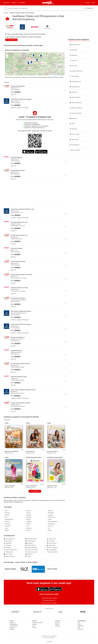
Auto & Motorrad (75, 45)
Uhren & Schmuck (52, 548)
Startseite (12, 623)
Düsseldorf (7, 526)
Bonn (27, 526)
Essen (6, 528)
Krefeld (49, 530)
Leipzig (28, 513)
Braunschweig (51, 524)
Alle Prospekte (35, 491)
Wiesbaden (50, 513)
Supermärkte (74, 140)
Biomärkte (73, 60)
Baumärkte (73, 55)
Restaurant (73, 118)
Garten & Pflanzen (9, 556)
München (7, 515)
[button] (63, 54)
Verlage (34, 624)
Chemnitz (50, 526)
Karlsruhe (50, 511)
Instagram (58, 626)
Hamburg (7, 513)
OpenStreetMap (56, 75)
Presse (79, 624)
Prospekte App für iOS (49, 601)
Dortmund (7, 524)
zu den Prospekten (11, 40)
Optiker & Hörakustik (76, 108)
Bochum (28, 519)
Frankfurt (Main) (8, 519)
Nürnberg (28, 515)
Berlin (53, 4)
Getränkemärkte (75, 87)
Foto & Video (8, 554)
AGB (79, 628)
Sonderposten (51, 539)
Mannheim (29, 528)
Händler (14, 3)
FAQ (33, 626)
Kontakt (34, 628)
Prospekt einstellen (37, 623)
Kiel (48, 528)
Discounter (73, 66)
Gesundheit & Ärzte (75, 82)
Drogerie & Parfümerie (76, 71)
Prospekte (6, 3)
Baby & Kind (73, 50)
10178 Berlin (88, 8)
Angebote (12, 628)
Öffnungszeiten (14, 624)
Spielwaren (73, 129)
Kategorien (22, 3)
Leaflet (50, 75)
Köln (6, 517)
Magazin (88, 3)
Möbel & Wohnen (75, 97)
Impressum (80, 629)
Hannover (28, 511)
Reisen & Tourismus (76, 113)
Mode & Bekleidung (76, 103)
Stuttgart (7, 522)
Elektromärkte (74, 76)
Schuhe (73, 124)
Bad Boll (6, 13)
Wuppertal (29, 522)
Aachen (49, 519)
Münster (28, 530)
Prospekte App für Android (49, 598)
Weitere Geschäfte (75, 150)
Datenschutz (81, 626)
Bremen (6, 530)
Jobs (79, 623)
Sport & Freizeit (75, 134)
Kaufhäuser (74, 92)
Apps (93, 3)
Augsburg (50, 515)
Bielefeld (28, 524)
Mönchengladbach (52, 522)
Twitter (57, 624)
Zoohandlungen (75, 145)
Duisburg (28, 517)
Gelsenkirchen (51, 517)
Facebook (57, 623)
